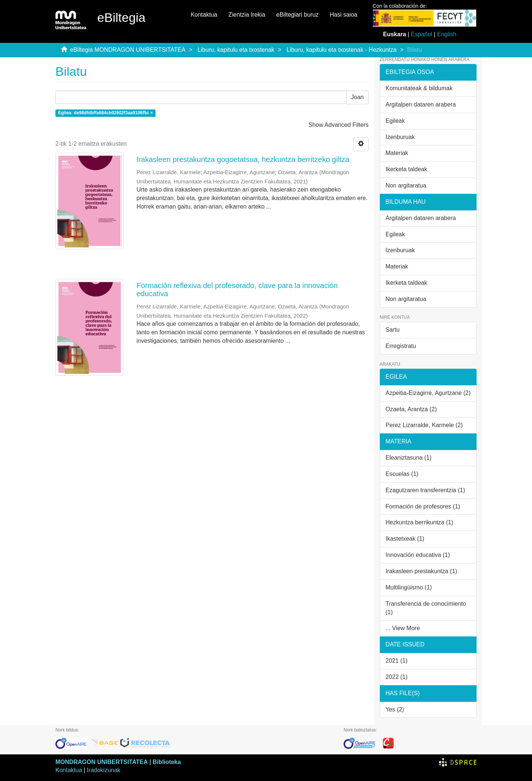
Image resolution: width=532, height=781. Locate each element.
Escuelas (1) (402, 474)
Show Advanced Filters (339, 125)
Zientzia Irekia (247, 15)
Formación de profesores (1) (423, 506)
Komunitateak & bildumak (419, 88)
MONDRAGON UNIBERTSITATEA (102, 762)
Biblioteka (167, 762)
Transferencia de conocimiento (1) (426, 608)
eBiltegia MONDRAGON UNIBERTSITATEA (128, 50)
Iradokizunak (104, 770)
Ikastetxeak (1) (405, 539)
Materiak (397, 153)
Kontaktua (204, 15)
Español (422, 34)
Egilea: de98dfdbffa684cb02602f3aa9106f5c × (105, 113)
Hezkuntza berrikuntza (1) (420, 522)
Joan (357, 97)
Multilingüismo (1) (409, 587)
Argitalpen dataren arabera (421, 104)
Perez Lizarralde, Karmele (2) (424, 425)
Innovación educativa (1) (418, 555)
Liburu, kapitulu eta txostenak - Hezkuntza (342, 50)
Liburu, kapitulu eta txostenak (236, 50)
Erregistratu (401, 346)
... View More (403, 628)
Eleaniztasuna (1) (409, 458)
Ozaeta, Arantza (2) (411, 409)
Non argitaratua (406, 185)
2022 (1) (397, 677)
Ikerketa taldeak (407, 169)
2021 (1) (397, 661)
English (447, 34)
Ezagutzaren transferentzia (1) (425, 490)
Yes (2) (395, 709)
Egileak (395, 121)
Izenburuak (400, 137)
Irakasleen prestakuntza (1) (422, 571)
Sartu (393, 330)
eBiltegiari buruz (298, 15)
